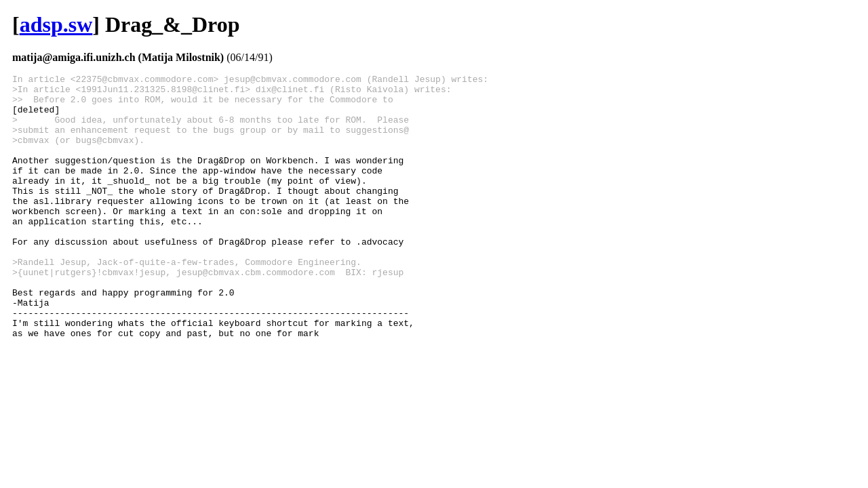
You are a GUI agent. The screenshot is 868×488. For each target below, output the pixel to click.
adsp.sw (56, 24)
